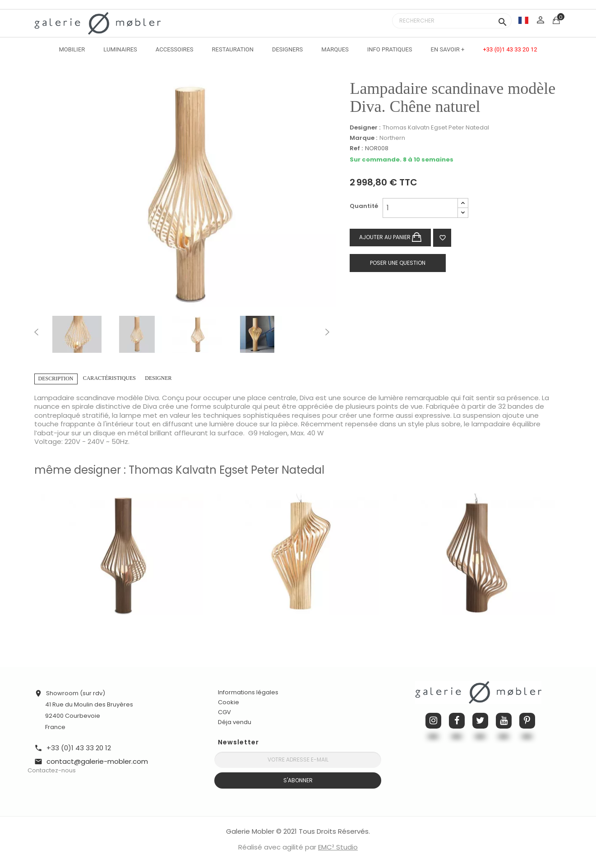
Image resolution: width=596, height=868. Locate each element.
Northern (392, 138)
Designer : (365, 128)
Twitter (480, 721)
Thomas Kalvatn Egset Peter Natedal (436, 127)
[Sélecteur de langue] (523, 20)
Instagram (433, 721)
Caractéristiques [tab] (109, 378)
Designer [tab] (158, 378)
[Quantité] (420, 208)
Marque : (363, 138)
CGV (224, 712)
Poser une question (398, 263)
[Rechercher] (452, 21)
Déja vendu (235, 722)
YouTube (504, 721)
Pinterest (527, 721)
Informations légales (248, 692)
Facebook (457, 721)
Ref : (356, 149)
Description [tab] (56, 379)
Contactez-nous (52, 770)
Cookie (229, 702)
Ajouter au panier (390, 238)
